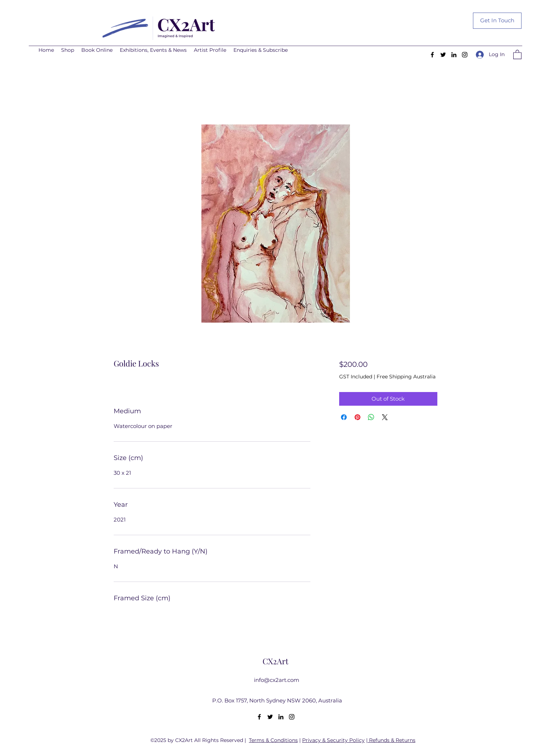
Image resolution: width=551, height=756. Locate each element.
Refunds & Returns (392, 740)
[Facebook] (432, 55)
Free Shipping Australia (406, 377)
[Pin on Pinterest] (358, 417)
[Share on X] (385, 417)
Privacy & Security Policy (333, 740)
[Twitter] (443, 55)
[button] (517, 54)
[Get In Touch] (497, 21)
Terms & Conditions (273, 740)
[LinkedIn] (454, 55)
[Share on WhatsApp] (371, 417)
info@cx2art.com (277, 680)
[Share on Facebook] (344, 417)
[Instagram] (465, 55)
